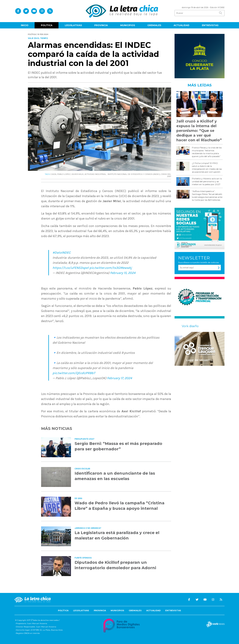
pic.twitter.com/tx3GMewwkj (111, 268)
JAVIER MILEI (77, 174)
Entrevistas (210, 25)
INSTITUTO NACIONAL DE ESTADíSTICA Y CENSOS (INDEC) (134, 174)
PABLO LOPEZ (64, 174)
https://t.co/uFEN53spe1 (71, 268)
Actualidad (182, 25)
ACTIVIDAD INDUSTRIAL (95, 174)
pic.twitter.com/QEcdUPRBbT (74, 373)
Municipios (128, 25)
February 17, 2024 (119, 378)
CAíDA (53, 174)
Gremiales (154, 25)
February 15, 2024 (123, 273)
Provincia (101, 25)
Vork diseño (190, 326)
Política (47, 25)
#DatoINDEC (62, 253)
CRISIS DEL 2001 (166, 175)
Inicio (25, 25)
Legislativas (73, 25)
